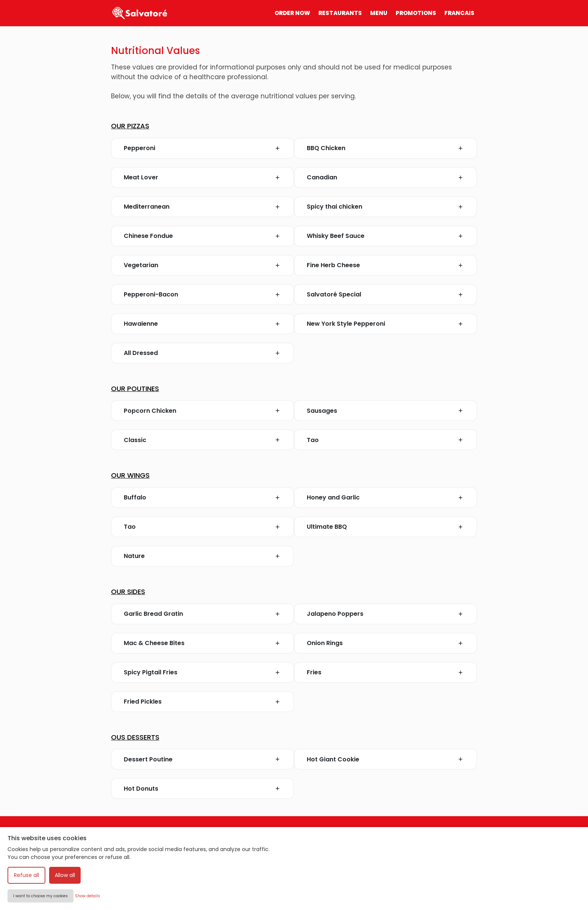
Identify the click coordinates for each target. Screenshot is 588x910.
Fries (314, 672)
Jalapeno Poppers (335, 614)
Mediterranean (147, 207)
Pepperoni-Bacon (151, 294)
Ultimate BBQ (327, 527)
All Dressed (141, 353)
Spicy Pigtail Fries (151, 672)
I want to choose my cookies (40, 896)
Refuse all (26, 875)
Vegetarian (141, 265)
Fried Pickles (143, 702)
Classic (135, 440)
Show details (88, 896)
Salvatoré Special (334, 294)
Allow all (65, 875)
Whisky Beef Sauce (336, 236)
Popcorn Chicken (150, 411)
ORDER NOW (292, 13)
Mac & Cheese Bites (154, 643)
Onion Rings (325, 643)
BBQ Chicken (326, 148)
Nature (134, 556)
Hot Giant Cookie (333, 759)
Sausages (322, 411)
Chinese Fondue (148, 236)
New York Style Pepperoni (346, 324)
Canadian (322, 177)
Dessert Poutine (148, 759)
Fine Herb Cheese (333, 265)
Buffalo (135, 497)
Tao (313, 440)
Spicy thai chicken (334, 207)
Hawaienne (141, 324)
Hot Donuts (141, 789)
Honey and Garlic (333, 497)
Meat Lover (141, 177)
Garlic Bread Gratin (153, 614)
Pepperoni (139, 148)
